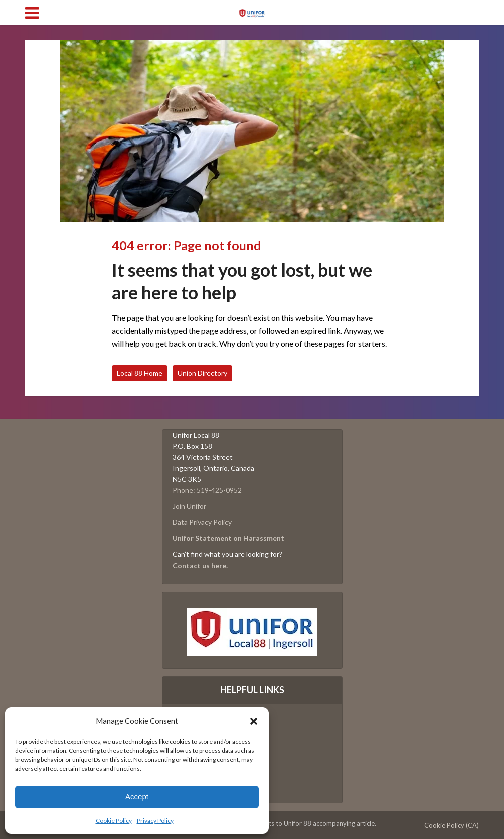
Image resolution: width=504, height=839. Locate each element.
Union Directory (202, 373)
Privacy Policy (155, 821)
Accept (137, 797)
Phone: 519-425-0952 (207, 490)
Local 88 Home (140, 373)
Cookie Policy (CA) (452, 825)
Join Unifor (189, 506)
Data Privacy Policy (202, 522)
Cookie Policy (114, 821)
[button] (254, 721)
